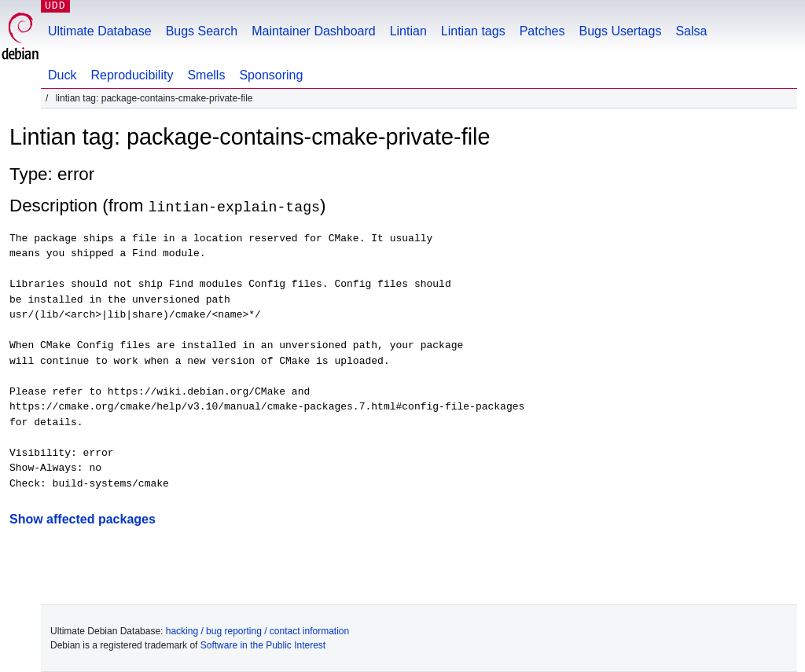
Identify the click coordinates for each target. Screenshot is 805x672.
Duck (62, 75)
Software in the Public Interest (263, 645)
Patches (542, 31)
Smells (206, 75)
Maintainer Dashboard (313, 31)
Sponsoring (271, 75)
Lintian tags (473, 31)
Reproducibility (132, 75)
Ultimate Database (100, 31)
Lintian (408, 31)
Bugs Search (202, 31)
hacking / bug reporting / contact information (257, 631)
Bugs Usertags (620, 31)
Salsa (691, 31)
